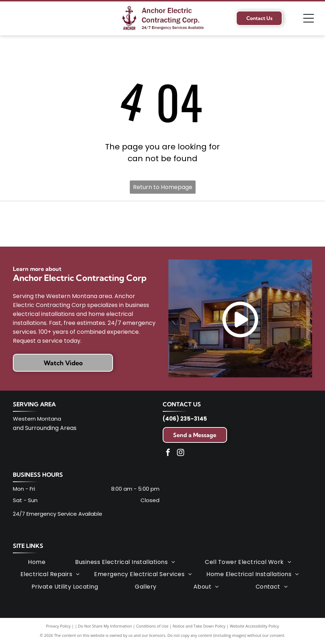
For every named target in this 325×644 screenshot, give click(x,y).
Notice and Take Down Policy (199, 626)
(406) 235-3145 (185, 419)
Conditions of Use (152, 626)
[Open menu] (309, 18)
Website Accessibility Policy (254, 626)
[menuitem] (37, 562)
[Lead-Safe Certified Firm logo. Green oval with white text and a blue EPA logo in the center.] (162, 224)
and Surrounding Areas (45, 428)
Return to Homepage (163, 187)
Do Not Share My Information (105, 626)
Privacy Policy (58, 626)
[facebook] (168, 453)
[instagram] (181, 453)
